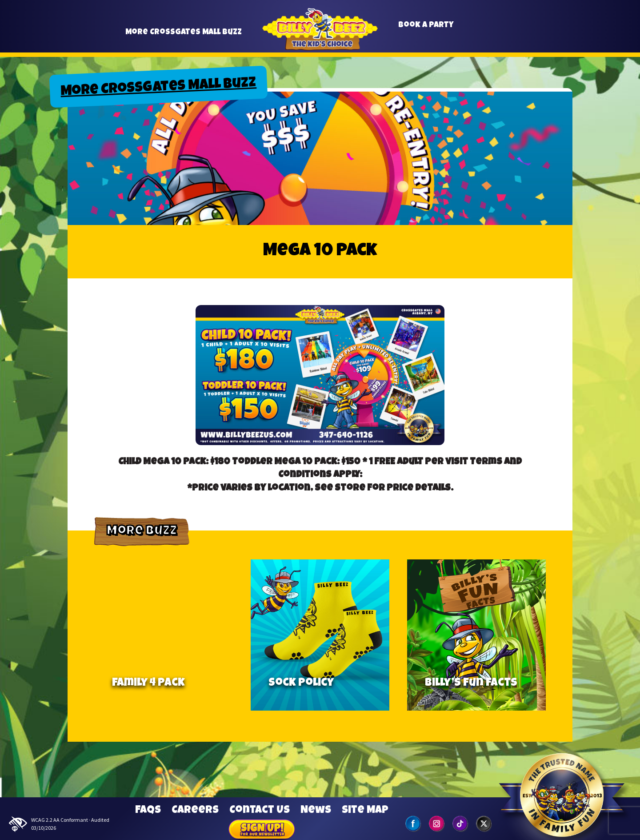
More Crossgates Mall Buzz (184, 36)
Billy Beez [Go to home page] (320, 40)
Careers (195, 811)
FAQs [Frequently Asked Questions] (148, 811)
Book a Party (426, 29)
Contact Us (260, 811)
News (316, 811)
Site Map (365, 811)
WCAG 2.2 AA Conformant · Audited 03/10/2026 (59, 824)
